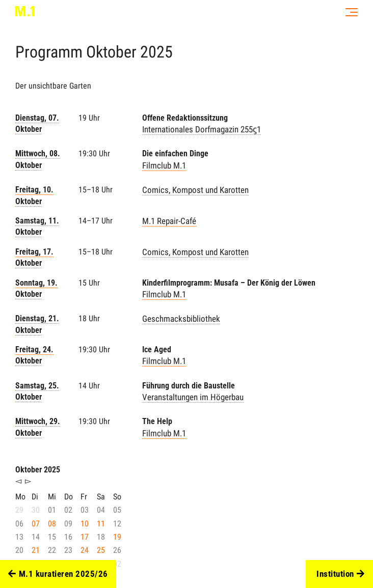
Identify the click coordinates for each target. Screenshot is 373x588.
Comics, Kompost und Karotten (195, 190)
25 (101, 550)
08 (52, 524)
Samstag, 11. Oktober (37, 226)
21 (36, 550)
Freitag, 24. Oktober (34, 355)
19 (117, 537)
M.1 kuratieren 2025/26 (58, 574)
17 (85, 537)
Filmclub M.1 (164, 165)
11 (101, 524)
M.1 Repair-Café (169, 221)
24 (85, 550)
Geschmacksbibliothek (181, 319)
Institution (340, 574)
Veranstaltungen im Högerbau (193, 397)
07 (36, 524)
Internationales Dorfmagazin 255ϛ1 (202, 129)
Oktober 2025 (38, 470)
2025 (156, 52)
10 (85, 524)
